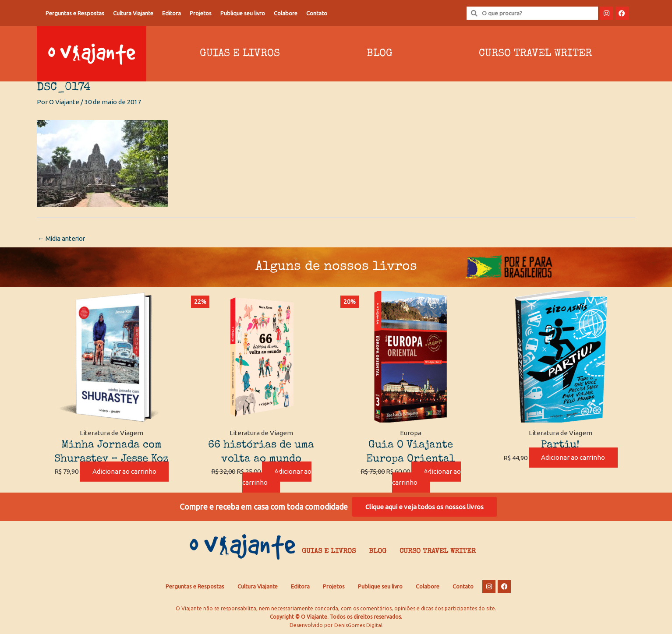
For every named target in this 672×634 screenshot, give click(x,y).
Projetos (201, 13)
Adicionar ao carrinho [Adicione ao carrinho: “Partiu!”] (573, 458)
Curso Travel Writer (535, 54)
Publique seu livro (243, 13)
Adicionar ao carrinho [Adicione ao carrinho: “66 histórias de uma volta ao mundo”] (277, 477)
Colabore (286, 13)
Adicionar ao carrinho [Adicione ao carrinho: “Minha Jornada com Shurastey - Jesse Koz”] (124, 472)
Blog (380, 54)
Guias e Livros (240, 54)
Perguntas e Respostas (75, 13)
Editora (172, 13)
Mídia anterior (63, 238)
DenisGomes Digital (358, 625)
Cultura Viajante (133, 13)
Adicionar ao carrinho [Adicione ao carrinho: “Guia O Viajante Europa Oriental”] (427, 477)
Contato (317, 13)
